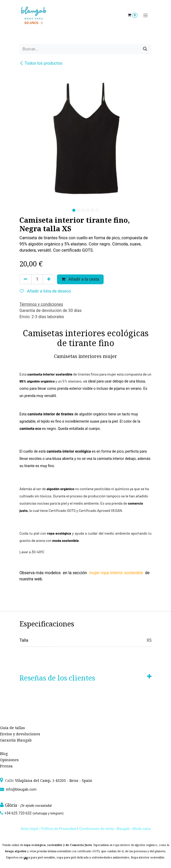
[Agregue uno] (49, 279)
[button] (26, 209)
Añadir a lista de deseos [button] (45, 291)
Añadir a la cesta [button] (80, 279)
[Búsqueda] (145, 49)
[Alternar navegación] (145, 15)
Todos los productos (41, 63)
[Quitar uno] (26, 279)
